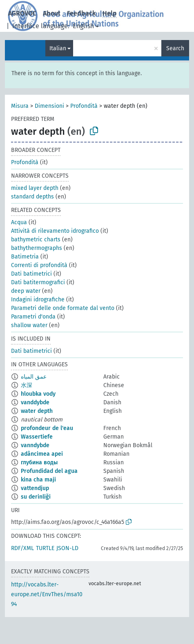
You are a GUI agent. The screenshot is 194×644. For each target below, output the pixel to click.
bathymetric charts (36, 240)
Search (175, 48)
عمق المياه (34, 377)
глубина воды (39, 462)
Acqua (19, 222)
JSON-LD (67, 548)
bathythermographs (37, 248)
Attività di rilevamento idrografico (55, 231)
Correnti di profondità (39, 265)
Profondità (84, 106)
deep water (26, 291)
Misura (20, 106)
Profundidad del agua (49, 471)
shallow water (29, 325)
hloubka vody (38, 394)
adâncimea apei (42, 454)
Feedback (81, 13)
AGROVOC (22, 13)
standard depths (32, 197)
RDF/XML (22, 548)
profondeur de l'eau (47, 428)
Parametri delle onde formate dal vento (63, 308)
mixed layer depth (35, 188)
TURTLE (45, 548)
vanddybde (35, 402)
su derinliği (36, 497)
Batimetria (25, 257)
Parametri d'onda (33, 317)
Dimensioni (49, 106)
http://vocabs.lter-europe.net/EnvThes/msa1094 (47, 594)
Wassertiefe (37, 437)
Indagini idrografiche (38, 300)
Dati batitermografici (38, 282)
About (52, 13)
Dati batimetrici (31, 274)
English (83, 26)
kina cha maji (38, 480)
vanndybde (35, 445)
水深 (27, 385)
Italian (58, 48)
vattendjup (35, 488)
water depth (37, 411)
